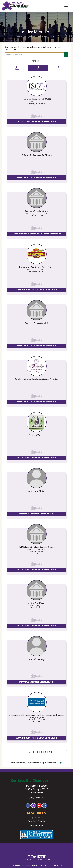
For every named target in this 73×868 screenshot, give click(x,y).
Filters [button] (36, 61)
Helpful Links (36, 825)
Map (58, 68)
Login (60, 763)
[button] (66, 55)
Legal (61, 865)
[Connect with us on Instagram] (34, 806)
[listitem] (36, 103)
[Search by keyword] (34, 55)
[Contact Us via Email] (45, 806)
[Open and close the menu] (50, 6)
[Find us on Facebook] (28, 806)
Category (17, 68)
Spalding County (36, 821)
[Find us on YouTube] (39, 806)
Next (67, 753)
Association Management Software (37, 858)
